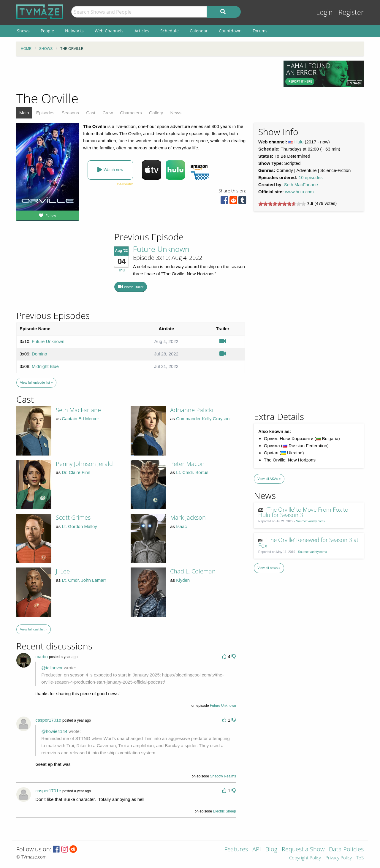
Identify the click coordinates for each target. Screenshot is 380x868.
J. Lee (63, 571)
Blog (271, 850)
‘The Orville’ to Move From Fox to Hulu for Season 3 (303, 512)
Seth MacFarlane (301, 185)
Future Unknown (161, 249)
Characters (131, 113)
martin (42, 656)
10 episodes (311, 177)
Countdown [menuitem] (230, 31)
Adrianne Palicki (192, 410)
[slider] (282, 204)
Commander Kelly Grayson (203, 419)
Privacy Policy (339, 858)
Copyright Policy (305, 858)
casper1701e (48, 720)
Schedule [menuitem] (170, 31)
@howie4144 (54, 731)
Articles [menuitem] (142, 31)
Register (351, 12)
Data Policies (346, 850)
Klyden (183, 580)
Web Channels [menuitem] (109, 31)
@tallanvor (52, 668)
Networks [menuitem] (74, 31)
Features (236, 850)
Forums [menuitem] (260, 31)
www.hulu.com (299, 192)
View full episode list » (36, 382)
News (176, 113)
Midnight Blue (45, 366)
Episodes (45, 113)
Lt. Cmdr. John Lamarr (84, 580)
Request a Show (303, 850)
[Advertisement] (145, 74)
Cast (91, 113)
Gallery (156, 113)
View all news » (269, 568)
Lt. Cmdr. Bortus (192, 472)
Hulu (299, 142)
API (257, 850)
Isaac (181, 526)
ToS (360, 858)
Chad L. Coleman (193, 571)
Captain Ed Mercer (80, 419)
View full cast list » (34, 629)
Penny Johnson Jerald (84, 464)
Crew (108, 113)
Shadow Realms (223, 776)
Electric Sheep (225, 811)
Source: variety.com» (311, 521)
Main (24, 113)
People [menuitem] (47, 31)
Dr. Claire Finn (76, 472)
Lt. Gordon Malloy (79, 526)
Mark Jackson (188, 517)
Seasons (70, 113)
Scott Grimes (73, 517)
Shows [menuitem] (23, 31)
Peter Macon (187, 464)
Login (324, 12)
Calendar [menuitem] (199, 31)
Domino (39, 354)
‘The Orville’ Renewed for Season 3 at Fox (308, 543)
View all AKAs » (269, 479)
